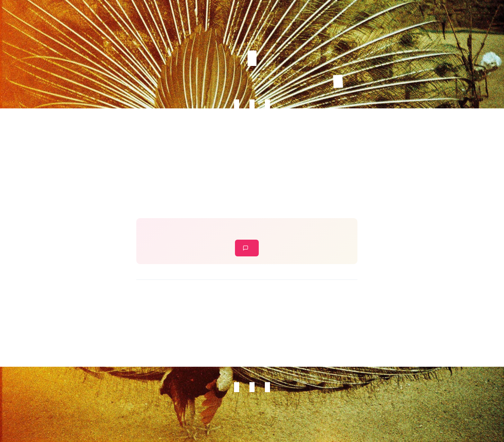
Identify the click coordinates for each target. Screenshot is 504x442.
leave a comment (246, 248)
